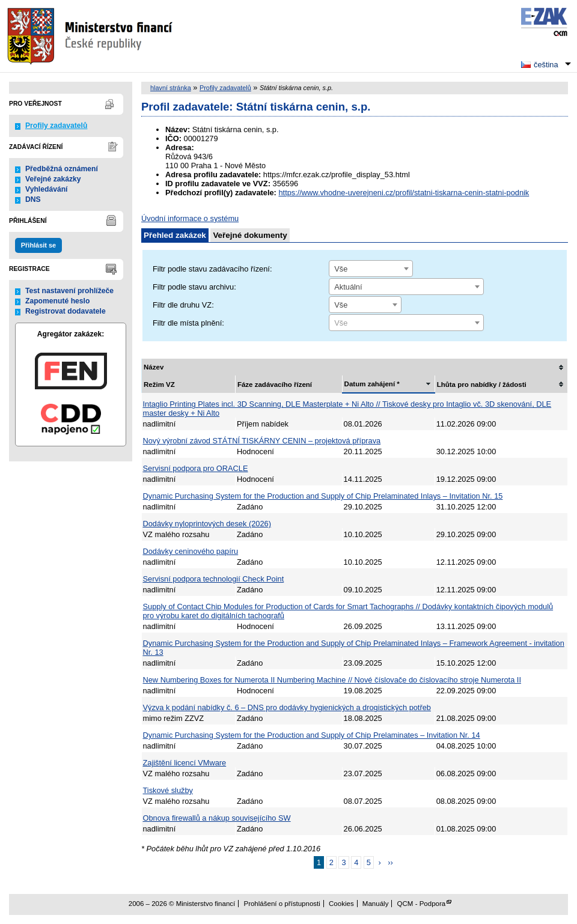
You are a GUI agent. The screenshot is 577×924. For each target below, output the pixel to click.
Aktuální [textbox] (348, 287)
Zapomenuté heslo (57, 301)
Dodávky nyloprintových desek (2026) (207, 524)
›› (390, 862)
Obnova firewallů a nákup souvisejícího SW (217, 818)
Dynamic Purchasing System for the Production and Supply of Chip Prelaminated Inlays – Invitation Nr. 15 (323, 496)
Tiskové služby (168, 790)
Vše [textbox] (341, 269)
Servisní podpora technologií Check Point (214, 579)
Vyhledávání (47, 189)
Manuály (376, 904)
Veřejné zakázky (53, 179)
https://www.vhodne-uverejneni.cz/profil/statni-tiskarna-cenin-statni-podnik (404, 193)
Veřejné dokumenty (250, 235)
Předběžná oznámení (62, 169)
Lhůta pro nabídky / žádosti (482, 384)
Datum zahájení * (372, 384)
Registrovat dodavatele (66, 311)
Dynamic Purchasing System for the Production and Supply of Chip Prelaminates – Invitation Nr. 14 (312, 735)
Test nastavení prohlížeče (69, 291)
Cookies (341, 904)
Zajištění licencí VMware (185, 763)
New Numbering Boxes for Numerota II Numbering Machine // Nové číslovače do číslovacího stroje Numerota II (332, 680)
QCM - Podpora (422, 904)
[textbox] (406, 323)
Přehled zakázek (175, 235)
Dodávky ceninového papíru (191, 551)
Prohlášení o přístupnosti (282, 904)
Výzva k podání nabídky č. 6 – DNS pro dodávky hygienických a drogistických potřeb (287, 707)
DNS (33, 199)
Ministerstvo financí (91, 36)
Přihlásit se (38, 245)
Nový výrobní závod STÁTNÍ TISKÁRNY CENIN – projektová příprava (262, 441)
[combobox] (371, 269)
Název (154, 367)
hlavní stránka (171, 88)
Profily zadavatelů (56, 126)
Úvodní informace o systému (190, 218)
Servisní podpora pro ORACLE (196, 468)
